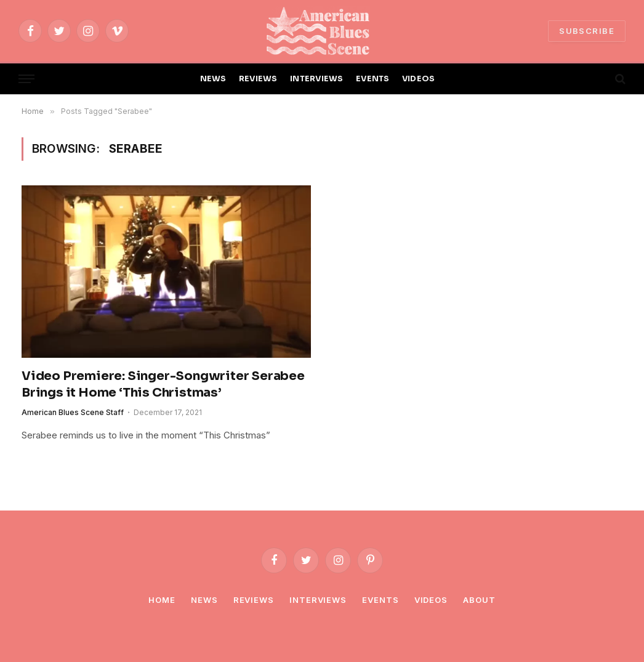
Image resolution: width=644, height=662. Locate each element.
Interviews (318, 600)
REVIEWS (258, 79)
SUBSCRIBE (587, 31)
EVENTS (373, 79)
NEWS (213, 79)
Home (162, 600)
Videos (431, 600)
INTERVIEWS (317, 79)
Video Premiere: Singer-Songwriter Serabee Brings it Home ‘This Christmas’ (163, 384)
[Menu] (26, 79)
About (479, 600)
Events (380, 600)
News (204, 600)
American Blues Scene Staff (73, 412)
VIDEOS (419, 79)
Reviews (254, 600)
